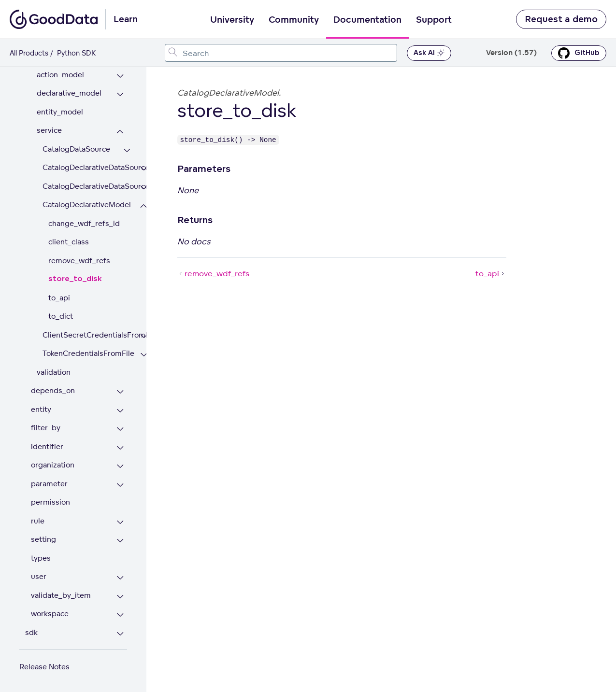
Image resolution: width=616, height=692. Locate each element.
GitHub (579, 53)
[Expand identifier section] (120, 448)
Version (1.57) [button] (511, 53)
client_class (69, 242)
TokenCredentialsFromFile (85, 353)
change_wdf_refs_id (84, 223)
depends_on (53, 390)
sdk (31, 632)
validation (54, 372)
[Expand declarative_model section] (120, 94)
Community (294, 20)
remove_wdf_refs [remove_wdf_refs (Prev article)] (213, 273)
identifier (47, 446)
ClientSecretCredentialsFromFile (85, 335)
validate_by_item (61, 595)
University (232, 20)
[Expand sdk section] (120, 634)
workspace (50, 614)
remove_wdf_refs (79, 261)
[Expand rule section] (120, 522)
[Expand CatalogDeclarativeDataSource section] (144, 169)
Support (434, 20)
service (49, 130)
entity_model (60, 112)
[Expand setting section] (120, 541)
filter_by (46, 428)
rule (38, 521)
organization (53, 465)
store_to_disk (75, 279)
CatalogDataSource (76, 149)
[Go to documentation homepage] (54, 19)
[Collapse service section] (120, 132)
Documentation (367, 20)
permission (50, 502)
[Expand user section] (120, 578)
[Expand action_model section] (120, 76)
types (41, 558)
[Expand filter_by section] (120, 429)
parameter (49, 484)
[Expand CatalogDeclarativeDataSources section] (144, 188)
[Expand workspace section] (120, 615)
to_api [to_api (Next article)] (491, 273)
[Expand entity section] (120, 411)
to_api (59, 298)
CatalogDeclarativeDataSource (85, 167)
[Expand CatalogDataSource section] (127, 150)
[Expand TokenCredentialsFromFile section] (144, 355)
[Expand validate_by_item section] (120, 597)
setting (43, 539)
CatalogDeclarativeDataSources (85, 186)
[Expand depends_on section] (120, 392)
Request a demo (561, 19)
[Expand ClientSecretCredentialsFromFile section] (144, 336)
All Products (29, 53)
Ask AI (429, 53)
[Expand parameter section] (120, 485)
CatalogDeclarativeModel (85, 205)
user (39, 576)
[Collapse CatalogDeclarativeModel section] (144, 206)
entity (41, 409)
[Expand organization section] (120, 466)
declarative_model (69, 93)
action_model (60, 75)
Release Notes (44, 667)
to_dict (61, 316)
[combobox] (281, 53)
